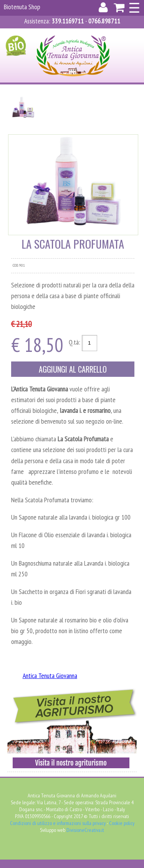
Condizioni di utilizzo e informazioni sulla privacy (58, 823)
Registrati (68, 33)
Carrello (103, 33)
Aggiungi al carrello (73, 369)
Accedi (38, 33)
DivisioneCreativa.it (85, 830)
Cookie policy (122, 823)
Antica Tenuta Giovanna (50, 676)
